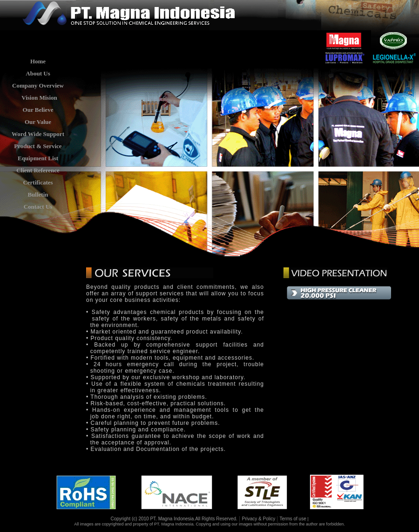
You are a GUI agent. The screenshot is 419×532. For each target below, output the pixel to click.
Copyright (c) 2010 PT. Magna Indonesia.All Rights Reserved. (174, 519)
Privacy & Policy (259, 519)
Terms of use (293, 519)
